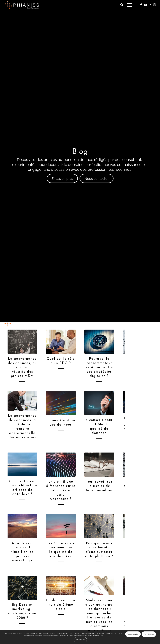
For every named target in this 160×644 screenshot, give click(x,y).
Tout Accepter (133, 634)
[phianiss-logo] (22, 5)
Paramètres (80, 640)
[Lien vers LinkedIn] (150, 5)
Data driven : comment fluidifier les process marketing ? (22, 552)
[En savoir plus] (62, 178)
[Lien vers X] (146, 5)
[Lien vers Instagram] (155, 5)
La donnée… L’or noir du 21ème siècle (61, 605)
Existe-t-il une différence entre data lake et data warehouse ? (61, 490)
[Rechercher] (122, 5)
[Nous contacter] (97, 178)
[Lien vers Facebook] (141, 5)
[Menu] (129, 5)
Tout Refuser (149, 634)
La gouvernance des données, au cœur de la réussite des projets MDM (22, 367)
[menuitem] (122, 5)
